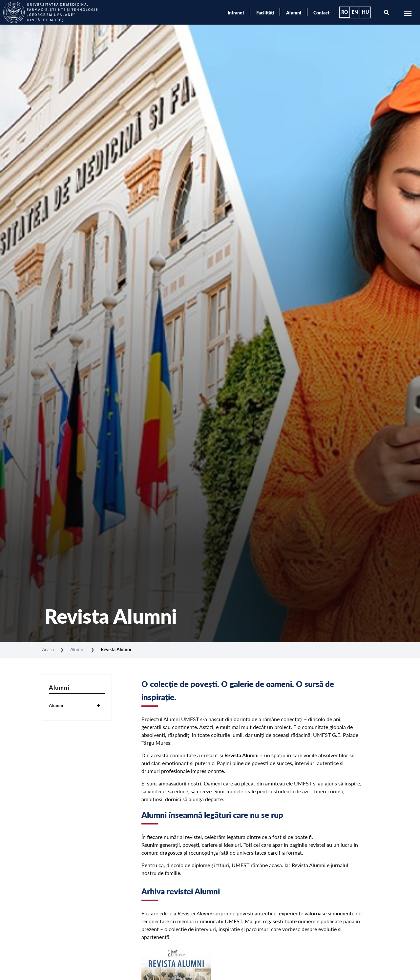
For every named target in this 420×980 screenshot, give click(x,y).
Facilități (265, 12)
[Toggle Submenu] (98, 706)
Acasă (48, 649)
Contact (321, 12)
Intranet (236, 12)
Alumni (294, 12)
